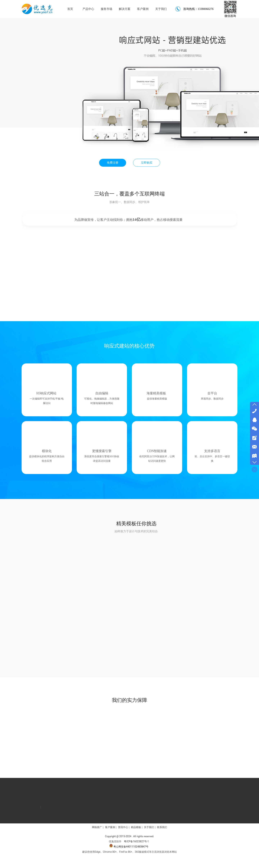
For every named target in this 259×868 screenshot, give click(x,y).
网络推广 (97, 827)
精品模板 (136, 827)
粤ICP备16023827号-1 (136, 841)
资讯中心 (123, 827)
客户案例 (110, 827)
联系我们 (162, 827)
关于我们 (149, 827)
